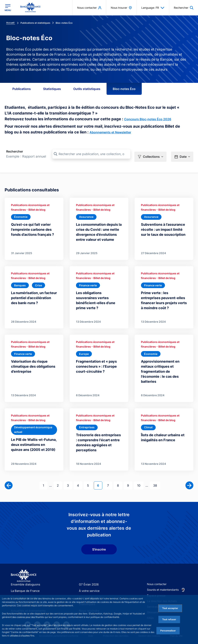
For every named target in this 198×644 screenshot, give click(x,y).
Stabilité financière (91, 589)
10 (140, 477)
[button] (150, 154)
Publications (22, 89)
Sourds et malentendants (163, 582)
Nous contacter (157, 576)
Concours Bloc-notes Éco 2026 (148, 119)
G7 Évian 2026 (88, 576)
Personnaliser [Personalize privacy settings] (168, 631)
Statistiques (52, 89)
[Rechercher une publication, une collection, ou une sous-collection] (91, 154)
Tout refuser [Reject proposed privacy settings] (169, 619)
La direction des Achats (162, 593)
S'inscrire (99, 541)
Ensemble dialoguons (24, 576)
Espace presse (156, 588)
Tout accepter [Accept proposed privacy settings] (170, 608)
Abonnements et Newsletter (110, 132)
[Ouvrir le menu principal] (8, 8)
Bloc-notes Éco (124, 89)
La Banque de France (24, 583)
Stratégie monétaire (23, 589)
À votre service (88, 583)
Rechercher (15, 151)
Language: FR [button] (153, 8)
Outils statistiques (87, 89)
